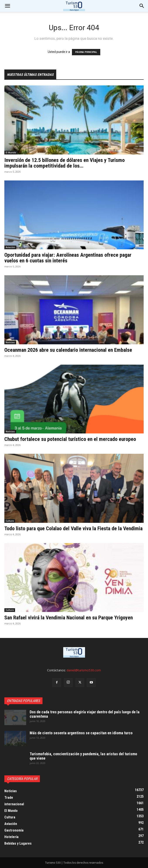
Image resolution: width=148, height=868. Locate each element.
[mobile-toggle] (7, 6)
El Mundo (11, 152)
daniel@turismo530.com (84, 670)
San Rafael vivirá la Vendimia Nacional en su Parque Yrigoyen (69, 618)
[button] (142, 6)
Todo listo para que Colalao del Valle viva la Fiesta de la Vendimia (73, 528)
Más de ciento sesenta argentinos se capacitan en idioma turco (81, 733)
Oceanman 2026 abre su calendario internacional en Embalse (68, 350)
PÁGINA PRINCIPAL (86, 52)
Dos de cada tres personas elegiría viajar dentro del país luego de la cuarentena (85, 714)
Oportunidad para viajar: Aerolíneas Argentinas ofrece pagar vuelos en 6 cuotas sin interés (68, 258)
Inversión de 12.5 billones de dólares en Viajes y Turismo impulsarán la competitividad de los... (65, 163)
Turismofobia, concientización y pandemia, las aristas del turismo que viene (83, 756)
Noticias (10, 342)
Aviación (10, 247)
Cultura (10, 521)
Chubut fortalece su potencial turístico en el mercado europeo (70, 439)
